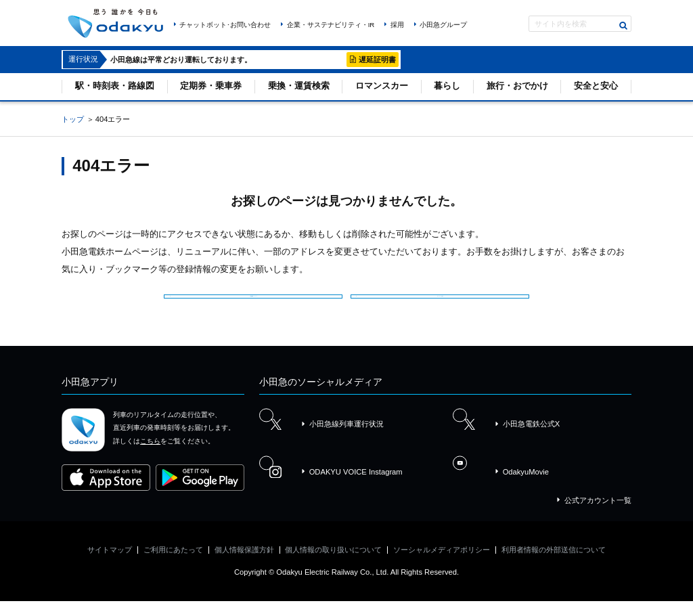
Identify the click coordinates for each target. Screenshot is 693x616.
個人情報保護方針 (244, 565)
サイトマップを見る (444, 301)
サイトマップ (110, 565)
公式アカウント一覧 (598, 515)
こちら (150, 455)
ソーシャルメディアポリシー (442, 565)
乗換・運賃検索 (299, 86)
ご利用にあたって (173, 565)
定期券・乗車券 (211, 86)
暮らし (447, 86)
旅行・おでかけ (517, 86)
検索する (624, 25)
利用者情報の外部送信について (554, 565)
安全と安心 (596, 86)
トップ (73, 119)
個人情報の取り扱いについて (333, 565)
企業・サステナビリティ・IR (331, 25)
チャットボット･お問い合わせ (225, 25)
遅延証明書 (377, 60)
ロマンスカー (382, 86)
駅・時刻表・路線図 (115, 86)
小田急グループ (443, 25)
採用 (397, 25)
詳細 (333, 60)
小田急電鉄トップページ (258, 301)
